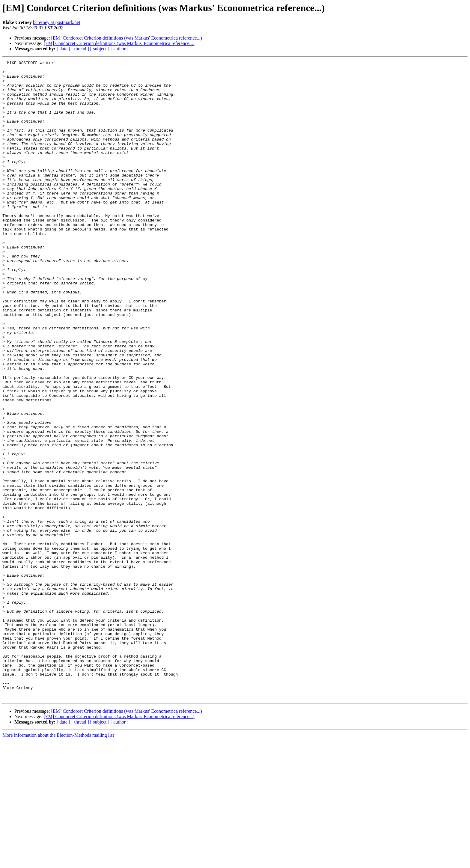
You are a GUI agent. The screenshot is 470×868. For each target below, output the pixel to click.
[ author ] (120, 49)
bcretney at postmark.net (57, 22)
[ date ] (63, 49)
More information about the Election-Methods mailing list (58, 863)
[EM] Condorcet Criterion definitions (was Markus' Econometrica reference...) (127, 38)
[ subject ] (100, 49)
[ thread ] (80, 49)
